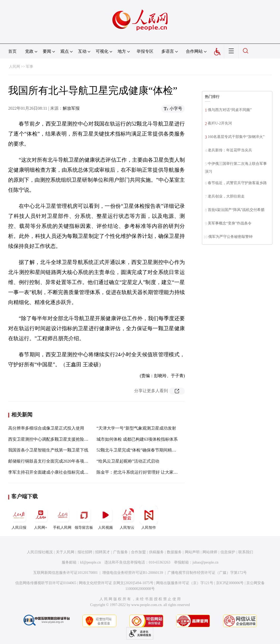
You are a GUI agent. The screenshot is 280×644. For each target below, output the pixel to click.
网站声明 (192, 552)
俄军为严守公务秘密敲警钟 (230, 237)
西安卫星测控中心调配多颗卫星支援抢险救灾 (50, 439)
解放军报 (71, 108)
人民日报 (19, 518)
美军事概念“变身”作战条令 (230, 223)
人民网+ (41, 518)
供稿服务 (156, 552)
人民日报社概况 (40, 552)
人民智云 (127, 518)
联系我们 (246, 552)
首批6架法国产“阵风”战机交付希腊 (236, 210)
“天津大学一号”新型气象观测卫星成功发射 (136, 428)
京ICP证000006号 (230, 583)
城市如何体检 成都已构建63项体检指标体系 (137, 439)
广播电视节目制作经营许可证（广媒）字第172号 (207, 573)
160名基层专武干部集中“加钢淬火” (236, 137)
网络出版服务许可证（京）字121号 (185, 583)
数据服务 (174, 552)
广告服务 (120, 552)
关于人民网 (65, 552)
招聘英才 (103, 552)
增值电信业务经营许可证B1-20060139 (133, 573)
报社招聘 (85, 552)
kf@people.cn (91, 562)
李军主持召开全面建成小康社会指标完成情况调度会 (57, 472)
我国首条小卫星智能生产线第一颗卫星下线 (48, 450)
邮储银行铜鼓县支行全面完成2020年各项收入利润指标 (59, 461)
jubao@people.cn (205, 562)
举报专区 (145, 51)
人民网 (15, 67)
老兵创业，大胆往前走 (226, 196)
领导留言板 (84, 518)
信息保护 (228, 552)
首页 (12, 51)
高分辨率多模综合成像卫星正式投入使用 (46, 428)
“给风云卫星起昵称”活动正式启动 (128, 461)
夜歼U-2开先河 (220, 123)
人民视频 (105, 518)
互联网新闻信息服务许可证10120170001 (66, 573)
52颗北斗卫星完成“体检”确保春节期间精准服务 (141, 450)
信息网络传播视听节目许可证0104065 (46, 583)
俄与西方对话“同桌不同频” (230, 110)
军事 (30, 67)
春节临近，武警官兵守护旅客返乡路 (237, 183)
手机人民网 (62, 518)
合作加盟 (138, 552)
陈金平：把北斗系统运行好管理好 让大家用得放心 (143, 472)
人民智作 (149, 518)
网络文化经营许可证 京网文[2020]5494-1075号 (116, 583)
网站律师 (210, 552)
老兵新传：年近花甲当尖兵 (230, 150)
